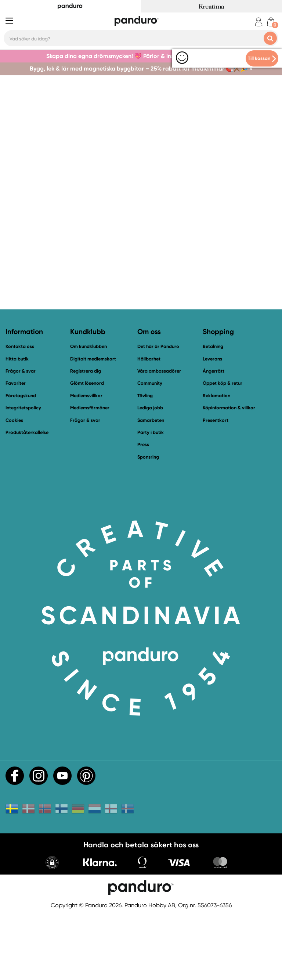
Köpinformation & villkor (229, 473)
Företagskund (21, 461)
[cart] (271, 22)
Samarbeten (151, 486)
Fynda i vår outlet (237, 257)
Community (150, 449)
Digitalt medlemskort (93, 424)
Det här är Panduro (158, 412)
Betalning (213, 412)
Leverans (212, 424)
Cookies (14, 486)
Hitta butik (17, 424)
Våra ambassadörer (159, 437)
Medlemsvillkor (86, 461)
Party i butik (151, 498)
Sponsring (148, 522)
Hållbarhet (149, 424)
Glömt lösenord (87, 449)
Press (143, 510)
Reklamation (216, 461)
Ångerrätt (214, 437)
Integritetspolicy (23, 473)
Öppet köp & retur (223, 449)
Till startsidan (45, 257)
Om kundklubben (88, 412)
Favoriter (16, 449)
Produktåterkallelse (27, 498)
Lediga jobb (150, 473)
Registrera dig (86, 437)
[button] (52, 929)
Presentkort (216, 486)
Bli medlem (170, 257)
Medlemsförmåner (90, 473)
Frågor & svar (21, 437)
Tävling (145, 461)
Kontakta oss (109, 257)
